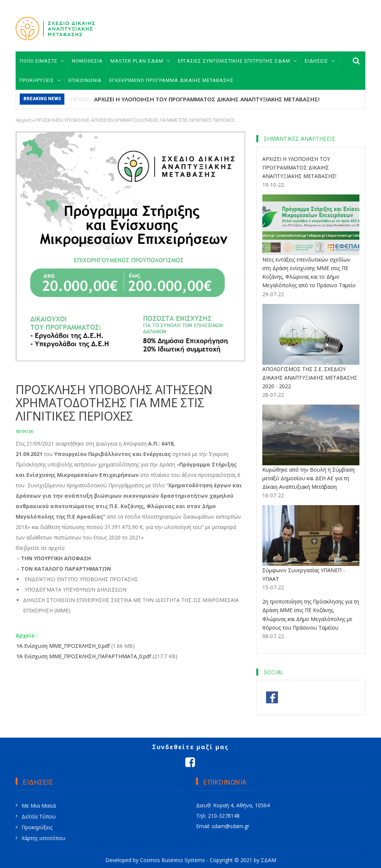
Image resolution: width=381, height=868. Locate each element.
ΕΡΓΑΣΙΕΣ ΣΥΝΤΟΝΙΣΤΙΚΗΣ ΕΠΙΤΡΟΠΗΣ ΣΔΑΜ (237, 61)
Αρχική (23, 120)
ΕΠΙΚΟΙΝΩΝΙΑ (85, 80)
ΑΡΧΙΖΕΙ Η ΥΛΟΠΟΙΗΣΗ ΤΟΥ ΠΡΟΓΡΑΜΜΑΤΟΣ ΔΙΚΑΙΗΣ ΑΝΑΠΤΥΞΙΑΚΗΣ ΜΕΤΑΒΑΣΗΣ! (207, 99)
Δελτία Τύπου (39, 816)
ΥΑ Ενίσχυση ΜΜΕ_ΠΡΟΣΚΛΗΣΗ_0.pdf (63, 646)
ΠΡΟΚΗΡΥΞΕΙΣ (40, 80)
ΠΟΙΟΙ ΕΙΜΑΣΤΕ (42, 61)
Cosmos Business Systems (172, 860)
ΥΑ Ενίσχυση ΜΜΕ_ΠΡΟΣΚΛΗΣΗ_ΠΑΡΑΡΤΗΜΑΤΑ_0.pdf (84, 656)
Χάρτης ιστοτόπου (44, 838)
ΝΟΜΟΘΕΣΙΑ (87, 61)
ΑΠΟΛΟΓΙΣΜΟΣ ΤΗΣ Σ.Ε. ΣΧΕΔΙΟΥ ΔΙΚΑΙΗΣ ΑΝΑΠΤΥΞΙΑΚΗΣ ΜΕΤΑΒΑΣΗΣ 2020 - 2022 (310, 378)
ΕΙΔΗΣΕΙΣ (320, 61)
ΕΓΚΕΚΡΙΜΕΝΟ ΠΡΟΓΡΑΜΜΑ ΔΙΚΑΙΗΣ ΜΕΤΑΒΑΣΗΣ (172, 80)
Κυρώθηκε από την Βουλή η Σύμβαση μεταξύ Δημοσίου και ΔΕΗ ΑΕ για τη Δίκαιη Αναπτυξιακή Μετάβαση (308, 478)
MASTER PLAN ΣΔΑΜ (140, 61)
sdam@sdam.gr (230, 826)
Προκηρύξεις (37, 827)
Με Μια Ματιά (39, 806)
